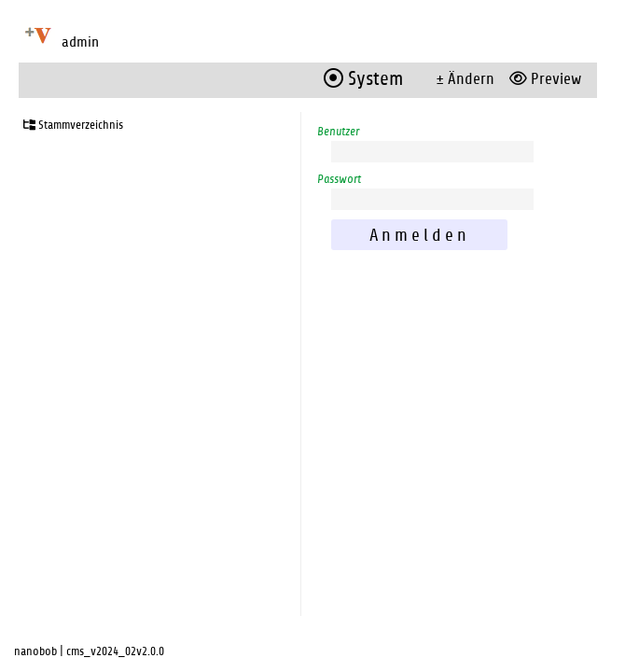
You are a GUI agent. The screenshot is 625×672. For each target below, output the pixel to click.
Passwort (339, 179)
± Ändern (465, 79)
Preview (545, 79)
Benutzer (338, 132)
